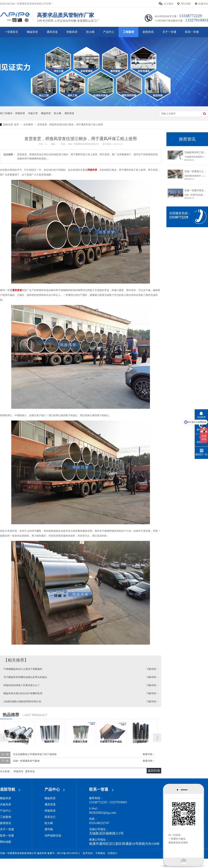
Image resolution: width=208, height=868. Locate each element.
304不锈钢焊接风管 (18, 742)
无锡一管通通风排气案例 (26, 761)
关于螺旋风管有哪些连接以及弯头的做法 (25, 677)
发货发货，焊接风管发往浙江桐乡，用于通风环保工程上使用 (70, 125)
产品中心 (109, 32)
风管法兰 (50, 817)
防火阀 (90, 32)
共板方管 (33, 113)
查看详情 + (148, 754)
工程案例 (128, 32)
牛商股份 (100, 853)
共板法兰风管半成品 (111, 742)
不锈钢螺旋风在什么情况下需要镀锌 (23, 669)
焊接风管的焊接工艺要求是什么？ (22, 685)
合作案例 (28, 125)
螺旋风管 (32, 32)
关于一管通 (169, 32)
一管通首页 (11, 32)
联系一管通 (192, 32)
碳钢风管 (142, 742)
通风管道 (52, 32)
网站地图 (186, 4)
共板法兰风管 (80, 742)
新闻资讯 (148, 32)
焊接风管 (72, 32)
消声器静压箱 (53, 836)
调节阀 (49, 829)
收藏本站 (203, 4)
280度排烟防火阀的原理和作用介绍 (22, 702)
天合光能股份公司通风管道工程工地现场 (35, 754)
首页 (17, 125)
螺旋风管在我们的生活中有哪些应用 (23, 693)
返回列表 (154, 771)
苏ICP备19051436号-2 (68, 853)
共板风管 (6, 804)
